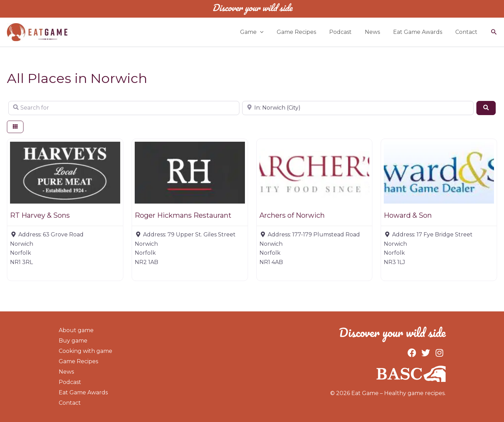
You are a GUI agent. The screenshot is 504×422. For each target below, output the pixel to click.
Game (263, 32)
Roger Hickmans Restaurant (183, 215)
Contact (467, 32)
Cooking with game (85, 351)
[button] (494, 32)
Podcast (348, 32)
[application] (272, 32)
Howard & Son (408, 215)
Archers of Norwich (292, 215)
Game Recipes (306, 32)
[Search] (486, 108)
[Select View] (15, 127)
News (378, 32)
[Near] (358, 108)
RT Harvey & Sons (40, 215)
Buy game (73, 341)
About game (76, 330)
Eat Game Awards (421, 32)
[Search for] (124, 108)
